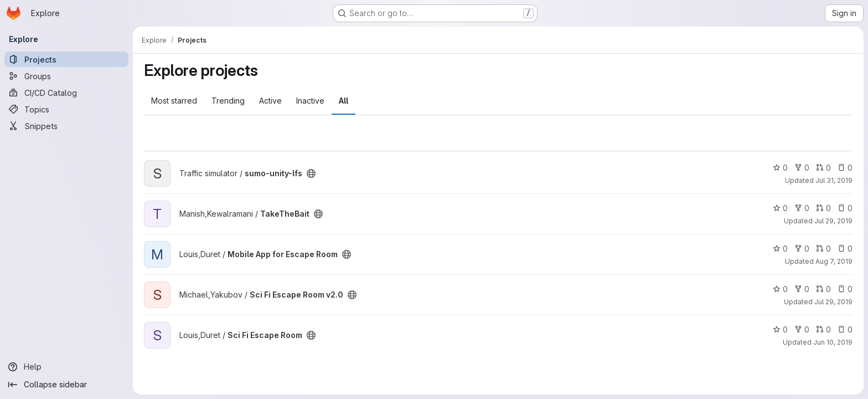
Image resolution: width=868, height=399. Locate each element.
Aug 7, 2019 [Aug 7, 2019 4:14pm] (834, 261)
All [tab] (343, 101)
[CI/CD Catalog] (66, 93)
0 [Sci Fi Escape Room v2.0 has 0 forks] (802, 289)
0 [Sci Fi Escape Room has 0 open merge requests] (823, 329)
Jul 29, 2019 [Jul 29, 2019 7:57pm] (833, 302)
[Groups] (66, 76)
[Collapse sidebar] (66, 385)
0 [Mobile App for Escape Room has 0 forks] (802, 249)
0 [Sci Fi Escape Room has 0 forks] (802, 329)
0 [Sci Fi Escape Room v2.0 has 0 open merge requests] (823, 289)
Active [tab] (270, 101)
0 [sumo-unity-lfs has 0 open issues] (845, 168)
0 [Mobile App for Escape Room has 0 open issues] (845, 249)
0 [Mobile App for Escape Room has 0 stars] (780, 249)
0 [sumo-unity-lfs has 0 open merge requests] (823, 168)
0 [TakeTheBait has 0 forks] (802, 208)
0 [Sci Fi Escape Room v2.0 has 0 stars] (780, 289)
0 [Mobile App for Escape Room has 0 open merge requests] (823, 249)
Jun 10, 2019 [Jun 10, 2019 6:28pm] (833, 342)
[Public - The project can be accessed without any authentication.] (311, 173)
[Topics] (66, 109)
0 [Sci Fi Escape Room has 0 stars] (780, 329)
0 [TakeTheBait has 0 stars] (780, 208)
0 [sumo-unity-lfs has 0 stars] (780, 168)
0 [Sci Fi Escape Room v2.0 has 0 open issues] (845, 289)
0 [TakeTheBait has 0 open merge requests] (823, 208)
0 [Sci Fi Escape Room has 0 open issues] (845, 329)
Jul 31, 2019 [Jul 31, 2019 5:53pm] (834, 180)
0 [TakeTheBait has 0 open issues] (845, 208)
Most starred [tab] (174, 101)
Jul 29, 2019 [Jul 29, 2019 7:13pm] (833, 221)
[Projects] (66, 59)
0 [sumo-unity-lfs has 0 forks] (802, 168)
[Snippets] (66, 126)
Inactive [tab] (310, 101)
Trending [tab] (228, 101)
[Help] (66, 367)
